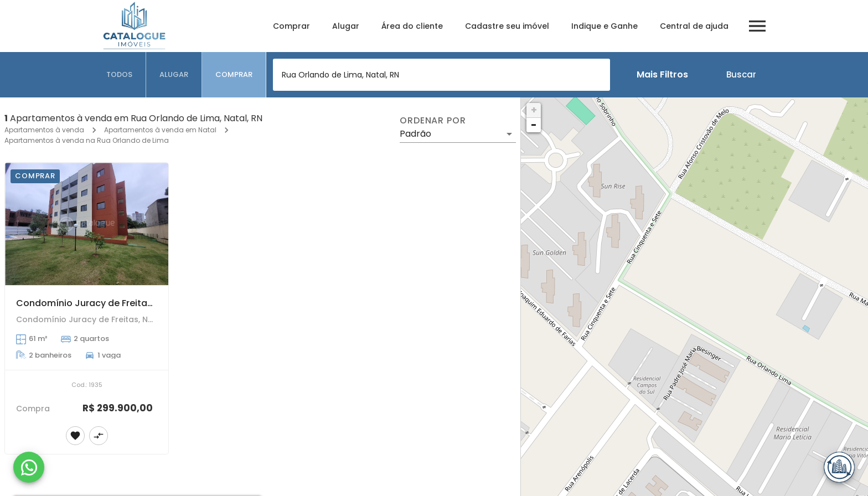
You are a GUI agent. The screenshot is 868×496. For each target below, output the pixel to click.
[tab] (120, 75)
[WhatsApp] (29, 467)
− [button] (534, 125)
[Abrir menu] (757, 26)
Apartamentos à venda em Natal (160, 130)
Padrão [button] (415, 134)
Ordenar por (433, 121)
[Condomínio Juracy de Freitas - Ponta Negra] (87, 224)
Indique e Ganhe (604, 26)
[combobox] (441, 75)
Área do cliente (412, 26)
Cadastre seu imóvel (507, 26)
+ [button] (534, 110)
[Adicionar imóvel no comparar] (99, 436)
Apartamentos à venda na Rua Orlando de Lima (87, 140)
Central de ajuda (694, 26)
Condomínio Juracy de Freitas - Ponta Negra (117, 303)
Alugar (346, 26)
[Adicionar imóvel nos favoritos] (75, 436)
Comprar (291, 26)
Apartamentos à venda (44, 130)
